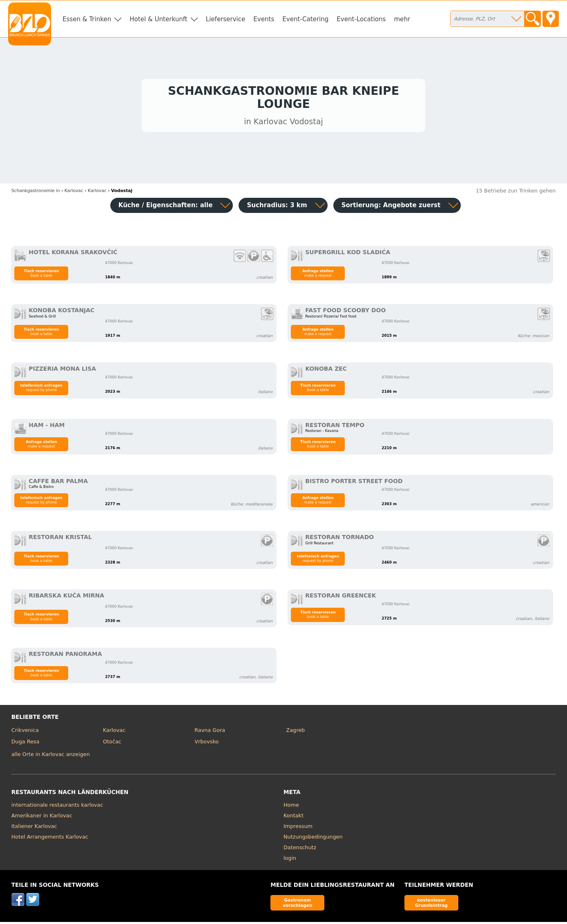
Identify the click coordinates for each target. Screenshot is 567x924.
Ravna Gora (210, 732)
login (290, 860)
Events (264, 19)
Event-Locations (361, 19)
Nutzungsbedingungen (313, 839)
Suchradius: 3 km (277, 207)
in (36, 192)
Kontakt (294, 818)
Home (291, 807)
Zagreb (296, 732)
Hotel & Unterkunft (158, 19)
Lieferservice (226, 19)
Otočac (112, 744)
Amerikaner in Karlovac (42, 818)
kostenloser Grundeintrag (431, 904)
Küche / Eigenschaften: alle (166, 207)
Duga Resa (26, 744)
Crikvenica (25, 732)
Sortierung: (391, 207)
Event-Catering (305, 19)
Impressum (298, 828)
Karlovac (114, 732)
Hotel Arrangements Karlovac (50, 839)
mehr (402, 19)
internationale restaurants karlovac (57, 807)
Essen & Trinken (87, 19)
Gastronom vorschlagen (298, 904)
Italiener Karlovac (34, 828)
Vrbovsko (206, 744)
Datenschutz (300, 849)
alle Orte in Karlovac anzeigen (51, 756)
